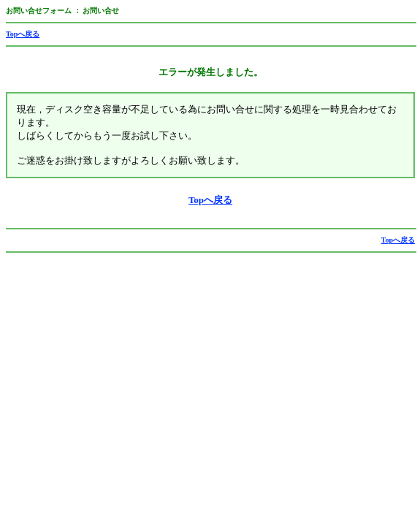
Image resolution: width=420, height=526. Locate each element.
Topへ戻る (23, 34)
